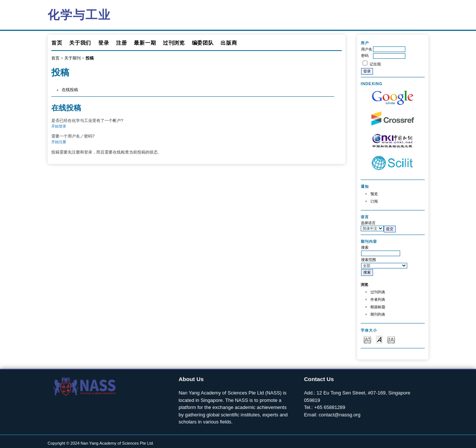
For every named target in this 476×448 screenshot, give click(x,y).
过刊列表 (378, 292)
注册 (121, 43)
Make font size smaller (367, 339)
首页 (57, 43)
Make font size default (379, 339)
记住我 (375, 64)
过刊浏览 (174, 43)
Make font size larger (391, 339)
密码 (365, 56)
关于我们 (80, 43)
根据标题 (378, 307)
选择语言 (368, 223)
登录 (104, 43)
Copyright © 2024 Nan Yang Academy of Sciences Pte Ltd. (101, 443)
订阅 (374, 201)
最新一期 (145, 43)
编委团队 (203, 43)
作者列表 (378, 299)
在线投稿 (70, 90)
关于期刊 (73, 58)
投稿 (90, 58)
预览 (374, 194)
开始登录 (59, 126)
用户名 (367, 49)
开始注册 (59, 142)
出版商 (229, 43)
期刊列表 (378, 314)
